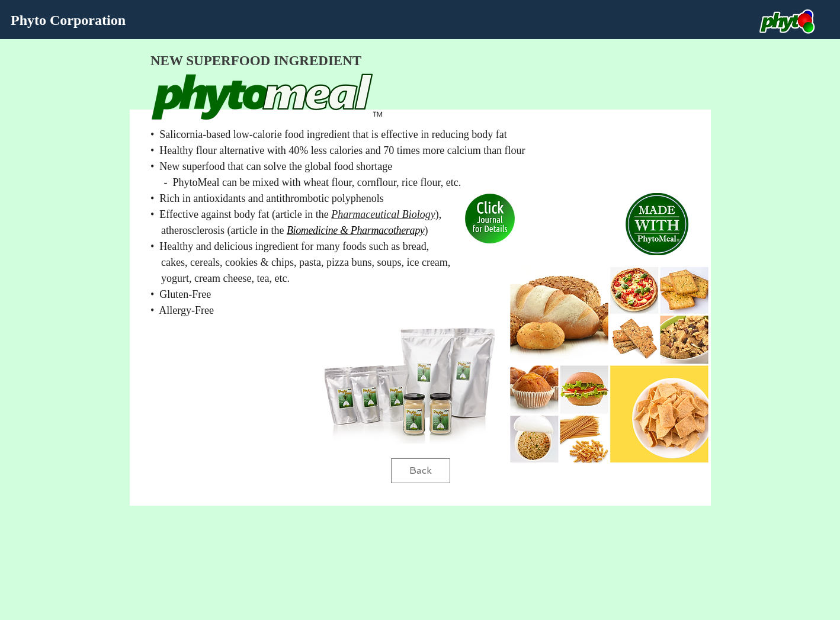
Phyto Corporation (68, 20)
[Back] (421, 471)
